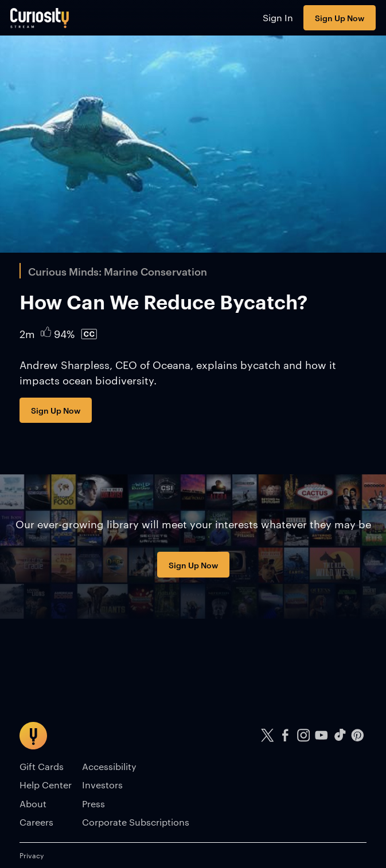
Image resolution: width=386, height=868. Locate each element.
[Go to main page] (40, 18)
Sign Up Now (340, 17)
